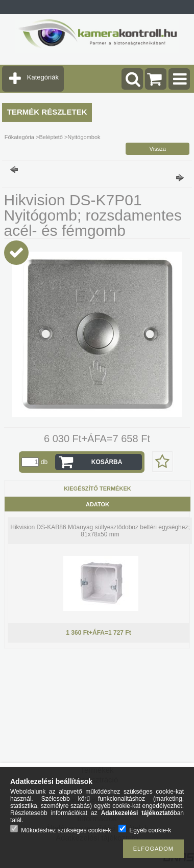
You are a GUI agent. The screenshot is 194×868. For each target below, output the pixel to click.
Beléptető (51, 137)
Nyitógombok (84, 137)
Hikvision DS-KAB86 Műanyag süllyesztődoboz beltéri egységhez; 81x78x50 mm (100, 531)
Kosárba (107, 462)
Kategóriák (43, 77)
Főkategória (19, 137)
